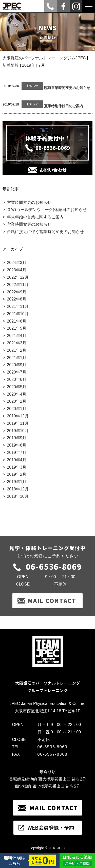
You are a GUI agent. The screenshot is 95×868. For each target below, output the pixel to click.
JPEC (62, 848)
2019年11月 (18, 423)
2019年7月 (17, 453)
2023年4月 (17, 270)
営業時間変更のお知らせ (29, 202)
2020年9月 (17, 365)
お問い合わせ (53, 170)
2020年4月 (17, 394)
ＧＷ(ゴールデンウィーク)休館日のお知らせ (47, 210)
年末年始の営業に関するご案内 (35, 217)
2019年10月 (18, 431)
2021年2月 (17, 350)
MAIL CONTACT (52, 600)
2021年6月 (17, 321)
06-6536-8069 (53, 148)
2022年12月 (18, 277)
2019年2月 (17, 474)
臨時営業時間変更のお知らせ (67, 88)
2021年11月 (18, 306)
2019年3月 (17, 467)
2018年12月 (18, 489)
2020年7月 (17, 372)
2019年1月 (17, 482)
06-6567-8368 (53, 754)
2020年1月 (17, 409)
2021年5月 (17, 328)
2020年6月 (17, 379)
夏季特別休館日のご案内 (64, 106)
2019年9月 (17, 438)
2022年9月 (17, 292)
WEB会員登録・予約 (51, 828)
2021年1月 (17, 358)
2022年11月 (18, 285)
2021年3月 (17, 343)
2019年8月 (17, 445)
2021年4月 (17, 336)
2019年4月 (17, 460)
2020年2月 (17, 401)
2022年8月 (17, 299)
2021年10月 (18, 314)
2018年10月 (18, 496)
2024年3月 (17, 263)
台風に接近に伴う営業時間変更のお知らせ (45, 232)
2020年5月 (17, 387)
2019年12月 (18, 416)
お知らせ (32, 86)
